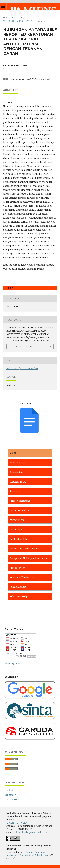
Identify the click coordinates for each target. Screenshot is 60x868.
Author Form (17, 520)
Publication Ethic (19, 539)
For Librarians (12, 800)
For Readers (11, 790)
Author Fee (16, 529)
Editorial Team (18, 482)
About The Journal (20, 463)
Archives (17, 18)
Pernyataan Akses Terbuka (25, 549)
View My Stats (12, 663)
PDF (10, 288)
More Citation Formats (20, 346)
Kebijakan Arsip (19, 596)
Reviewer (15, 491)
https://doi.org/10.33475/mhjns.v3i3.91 (30, 79)
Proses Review (18, 568)
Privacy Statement (20, 501)
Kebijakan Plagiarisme (22, 577)
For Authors (11, 795)
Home (7, 18)
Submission (16, 472)
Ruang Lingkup (18, 587)
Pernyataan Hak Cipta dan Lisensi (29, 558)
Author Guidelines (20, 510)
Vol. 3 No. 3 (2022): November (20, 21)
